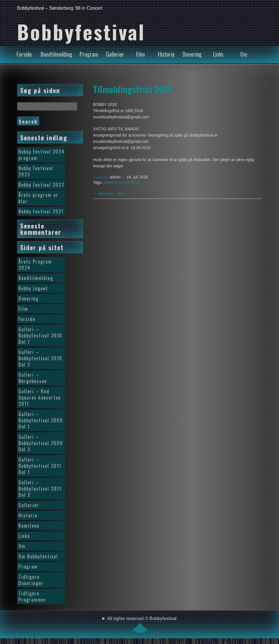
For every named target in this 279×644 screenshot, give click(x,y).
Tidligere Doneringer (31, 580)
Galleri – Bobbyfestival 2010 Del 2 (40, 358)
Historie (166, 54)
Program (89, 54)
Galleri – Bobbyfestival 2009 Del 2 (41, 443)
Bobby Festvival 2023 (36, 171)
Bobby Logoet (33, 288)
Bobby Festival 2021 (41, 211)
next (123, 194)
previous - (105, 194)
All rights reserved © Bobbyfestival (142, 624)
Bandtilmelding (56, 54)
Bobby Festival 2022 (41, 185)
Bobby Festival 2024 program (42, 155)
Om (244, 54)
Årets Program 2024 (35, 265)
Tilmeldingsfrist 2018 (133, 89)
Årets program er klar (38, 198)
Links (218, 54)
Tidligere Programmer (33, 596)
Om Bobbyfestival (38, 556)
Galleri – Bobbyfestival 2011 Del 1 (40, 466)
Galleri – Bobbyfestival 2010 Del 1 (40, 336)
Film (140, 54)
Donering (192, 54)
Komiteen (29, 526)
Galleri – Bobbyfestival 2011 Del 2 (40, 489)
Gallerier (115, 54)
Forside (24, 54)
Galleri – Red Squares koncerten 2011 (40, 398)
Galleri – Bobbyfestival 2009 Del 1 (41, 420)
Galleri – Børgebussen (33, 378)
